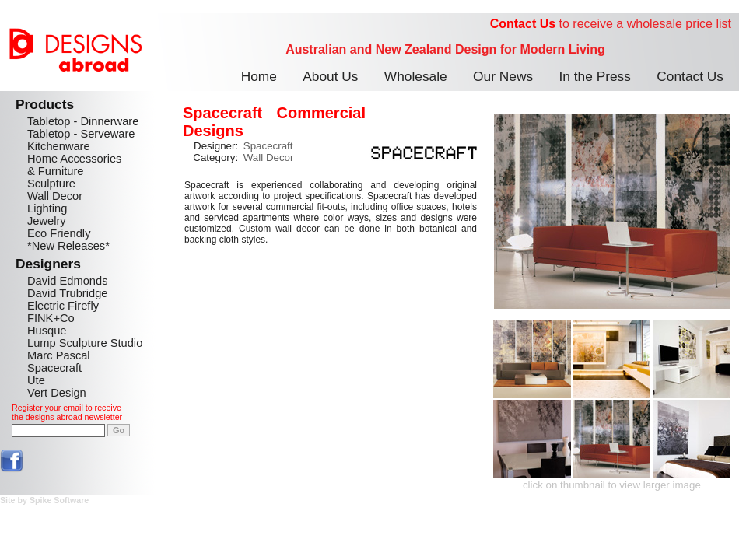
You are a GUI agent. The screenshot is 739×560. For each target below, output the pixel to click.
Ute (36, 380)
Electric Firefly (63, 306)
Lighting (47, 208)
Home (259, 76)
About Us (330, 76)
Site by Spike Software (44, 500)
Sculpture (51, 184)
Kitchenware (59, 146)
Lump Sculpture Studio (85, 343)
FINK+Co (51, 318)
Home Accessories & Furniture (74, 165)
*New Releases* (68, 246)
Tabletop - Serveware (81, 134)
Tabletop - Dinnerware (83, 121)
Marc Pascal (59, 355)
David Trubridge (67, 293)
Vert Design (57, 393)
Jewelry (47, 221)
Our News (503, 76)
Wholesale (416, 76)
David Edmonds (67, 281)
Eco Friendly (59, 233)
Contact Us (523, 24)
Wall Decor (55, 196)
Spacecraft (54, 368)
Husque (47, 331)
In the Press (594, 76)
